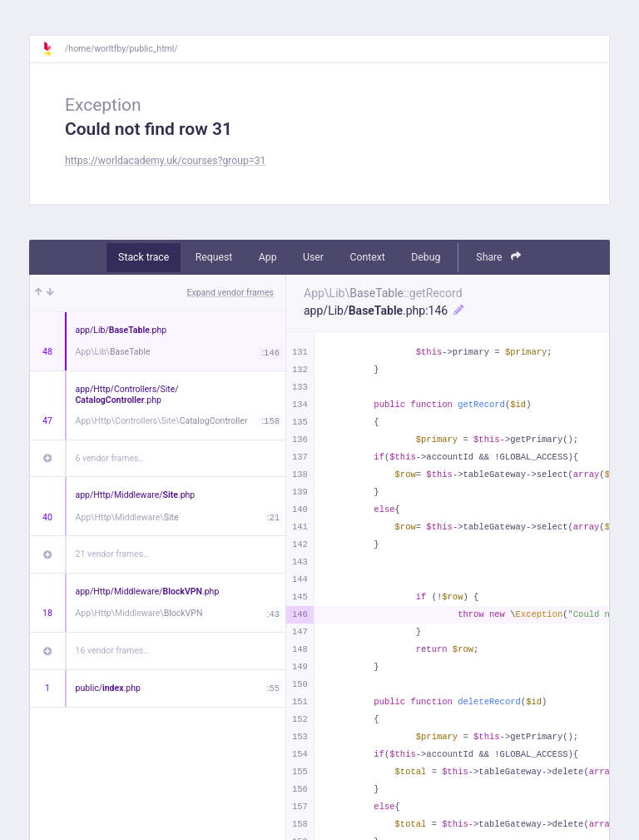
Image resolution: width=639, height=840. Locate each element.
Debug (426, 257)
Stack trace (144, 257)
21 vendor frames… (113, 554)
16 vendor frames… (113, 651)
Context (367, 257)
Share (498, 257)
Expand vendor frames (230, 293)
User (313, 257)
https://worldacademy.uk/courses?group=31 (165, 161)
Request (214, 257)
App (268, 257)
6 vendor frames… (110, 458)
